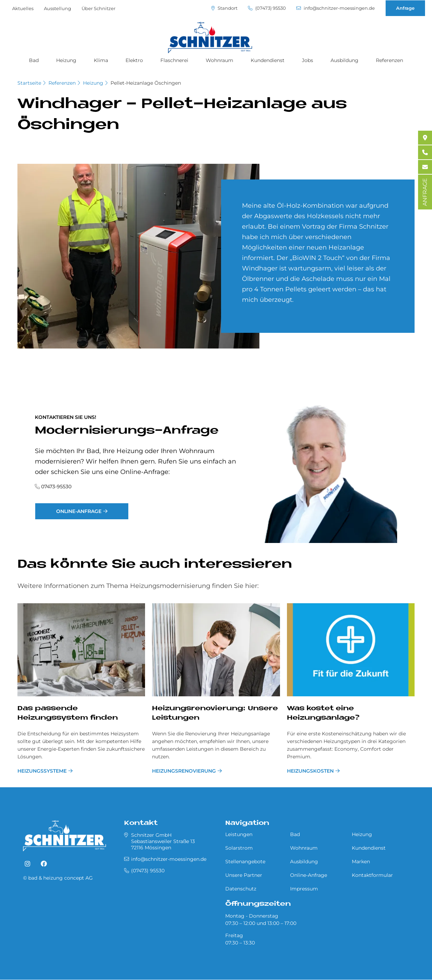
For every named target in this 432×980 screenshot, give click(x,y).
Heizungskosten (310, 771)
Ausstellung (58, 8)
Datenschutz (241, 889)
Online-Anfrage (79, 511)
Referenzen (389, 60)
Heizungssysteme (42, 771)
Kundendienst (268, 60)
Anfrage (405, 8)
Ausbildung (344, 60)
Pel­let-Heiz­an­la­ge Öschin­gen (146, 83)
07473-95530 (56, 487)
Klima (101, 60)
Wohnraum (219, 60)
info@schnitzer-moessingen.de (336, 8)
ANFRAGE (425, 192)
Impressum (304, 889)
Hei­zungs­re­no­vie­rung (184, 771)
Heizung (66, 60)
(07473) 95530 (267, 8)
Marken (361, 862)
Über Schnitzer (98, 8)
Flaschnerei (174, 60)
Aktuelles (23, 8)
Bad (34, 60)
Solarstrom (239, 848)
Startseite (29, 83)
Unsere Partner (244, 875)
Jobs (308, 60)
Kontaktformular (372, 875)
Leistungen (239, 834)
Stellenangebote (245, 862)
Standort (224, 8)
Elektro (134, 60)
